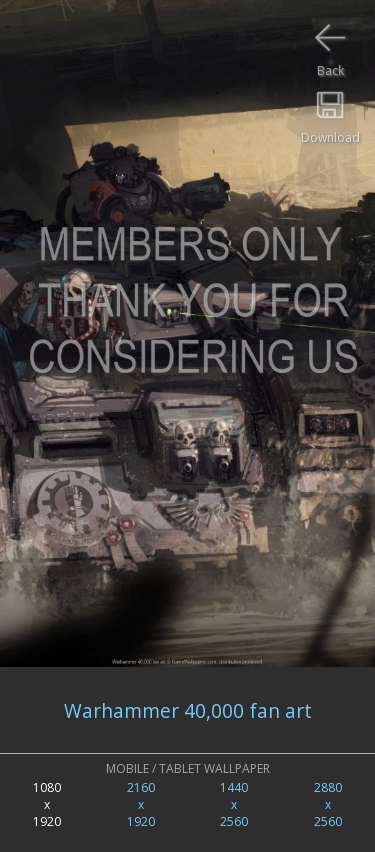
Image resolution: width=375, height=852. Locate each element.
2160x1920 (141, 804)
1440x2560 (234, 804)
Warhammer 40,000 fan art (188, 710)
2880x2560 (328, 804)
